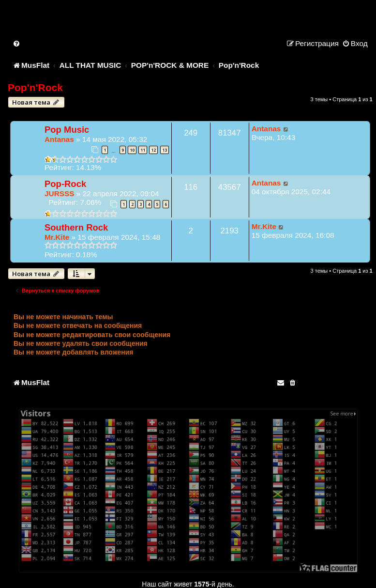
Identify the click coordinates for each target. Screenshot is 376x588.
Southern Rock (76, 227)
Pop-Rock (65, 184)
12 (153, 150)
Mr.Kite (57, 237)
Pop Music (67, 130)
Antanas (59, 139)
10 (132, 150)
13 (165, 150)
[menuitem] (17, 43)
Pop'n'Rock (35, 87)
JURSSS (60, 193)
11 (143, 150)
